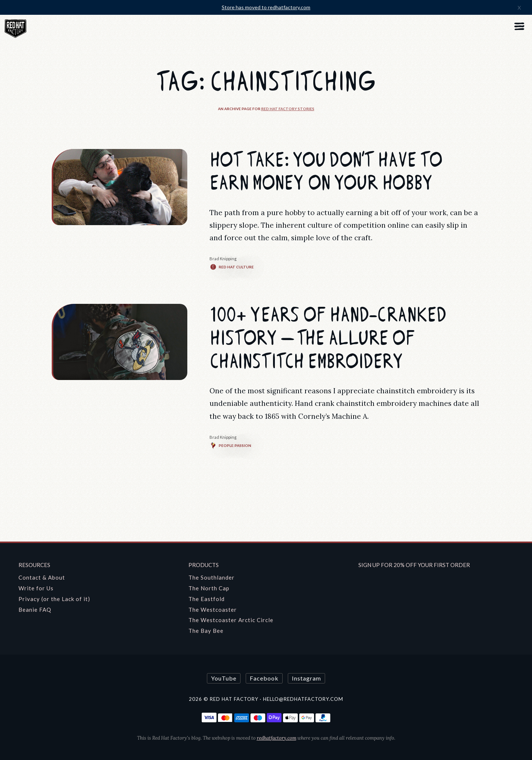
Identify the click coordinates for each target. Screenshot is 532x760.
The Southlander (212, 577)
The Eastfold (207, 599)
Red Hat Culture (232, 267)
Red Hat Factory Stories (288, 109)
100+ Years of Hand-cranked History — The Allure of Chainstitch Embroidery (328, 338)
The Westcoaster (213, 610)
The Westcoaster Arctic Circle (231, 620)
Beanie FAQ (35, 610)
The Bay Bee (206, 631)
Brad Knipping (223, 259)
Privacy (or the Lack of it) (54, 599)
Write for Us (36, 588)
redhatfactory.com (277, 738)
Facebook (264, 678)
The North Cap (209, 588)
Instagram (306, 678)
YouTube (224, 678)
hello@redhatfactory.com (303, 699)
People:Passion (230, 445)
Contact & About (42, 577)
